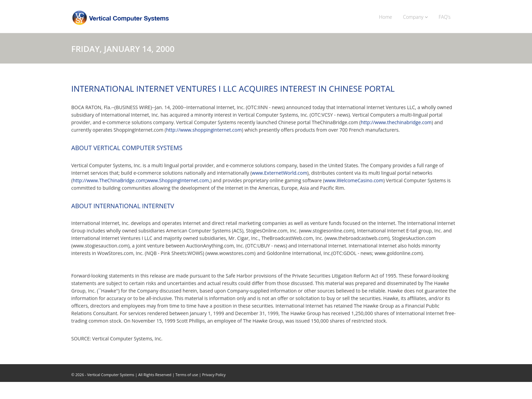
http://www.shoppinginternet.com (204, 130)
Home (385, 17)
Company (415, 17)
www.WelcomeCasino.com (354, 180)
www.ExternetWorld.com (279, 173)
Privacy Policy (214, 375)
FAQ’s (445, 17)
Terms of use (187, 375)
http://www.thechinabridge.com (396, 122)
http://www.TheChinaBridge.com (109, 180)
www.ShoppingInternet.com (178, 180)
